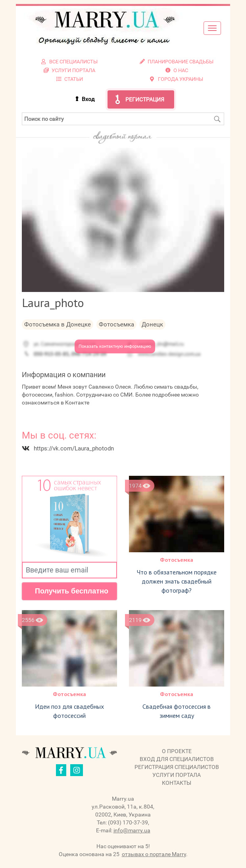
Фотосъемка (177, 560)
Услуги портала (177, 775)
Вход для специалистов (177, 759)
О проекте (177, 751)
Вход (88, 99)
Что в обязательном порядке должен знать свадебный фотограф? (177, 581)
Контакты (177, 783)
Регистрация (145, 99)
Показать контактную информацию (115, 346)
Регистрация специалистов (177, 767)
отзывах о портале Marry (154, 854)
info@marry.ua (132, 830)
